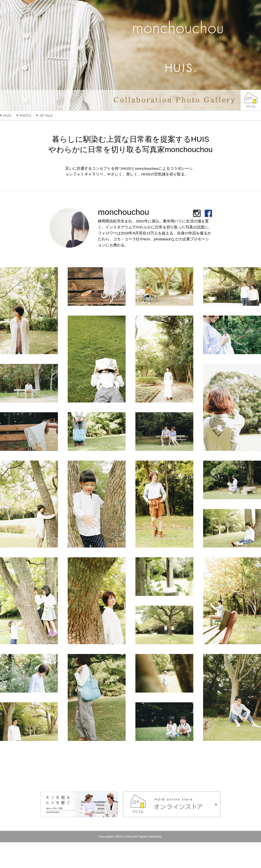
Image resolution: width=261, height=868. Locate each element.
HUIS (7, 116)
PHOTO (25, 116)
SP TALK (46, 116)
